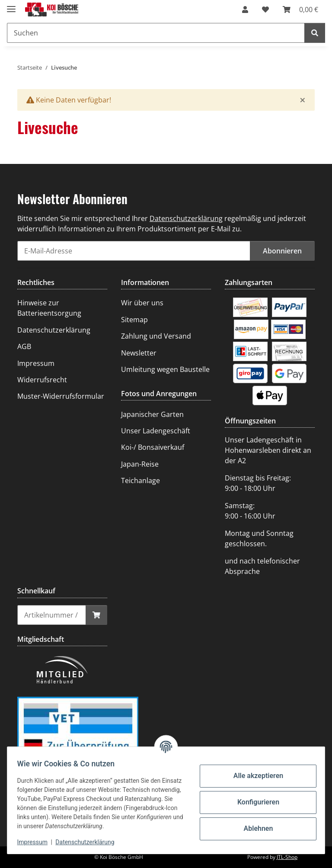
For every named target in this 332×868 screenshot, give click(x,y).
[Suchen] (156, 33)
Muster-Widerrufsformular (61, 396)
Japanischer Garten (152, 414)
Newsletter (139, 353)
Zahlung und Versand (156, 336)
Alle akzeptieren (254, 776)
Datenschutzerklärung (89, 842)
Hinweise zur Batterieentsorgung (49, 308)
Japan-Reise (140, 464)
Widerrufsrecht (42, 380)
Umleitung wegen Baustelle (165, 369)
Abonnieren (282, 251)
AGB (24, 346)
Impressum (36, 842)
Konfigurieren (254, 802)
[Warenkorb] (300, 10)
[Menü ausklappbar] (11, 5)
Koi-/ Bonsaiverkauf (153, 447)
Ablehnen (254, 828)
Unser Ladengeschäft (156, 431)
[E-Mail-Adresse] (134, 251)
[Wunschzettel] (265, 10)
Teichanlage (140, 480)
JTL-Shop (287, 857)
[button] (245, 10)
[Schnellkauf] (52, 615)
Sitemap (134, 320)
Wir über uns (142, 303)
